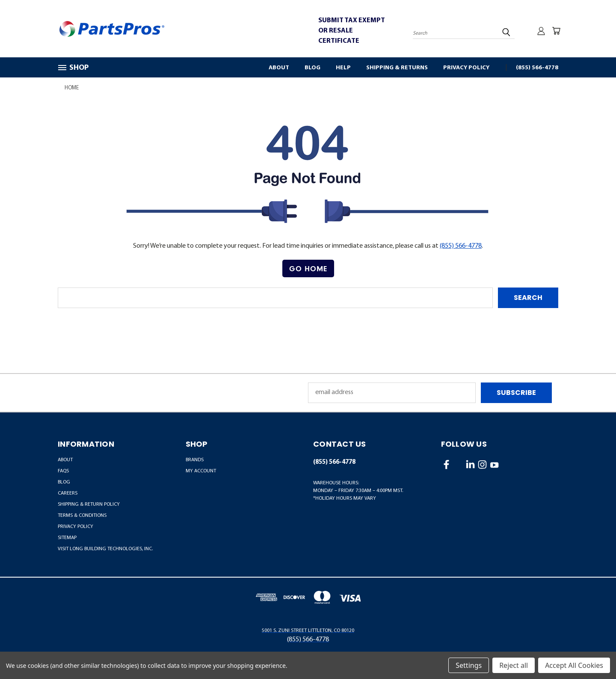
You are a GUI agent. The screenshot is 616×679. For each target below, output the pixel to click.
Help (343, 68)
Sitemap (67, 538)
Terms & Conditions (82, 516)
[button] (308, 269)
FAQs (63, 471)
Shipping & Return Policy (89, 504)
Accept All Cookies (574, 665)
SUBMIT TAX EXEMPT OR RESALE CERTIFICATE (352, 31)
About (279, 68)
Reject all (514, 665)
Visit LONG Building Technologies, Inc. (105, 549)
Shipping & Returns (397, 68)
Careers (68, 493)
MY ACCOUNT (201, 471)
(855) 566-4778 (537, 68)
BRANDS (195, 460)
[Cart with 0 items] (556, 31)
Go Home (308, 268)
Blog (312, 68)
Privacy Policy (466, 68)
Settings (469, 665)
